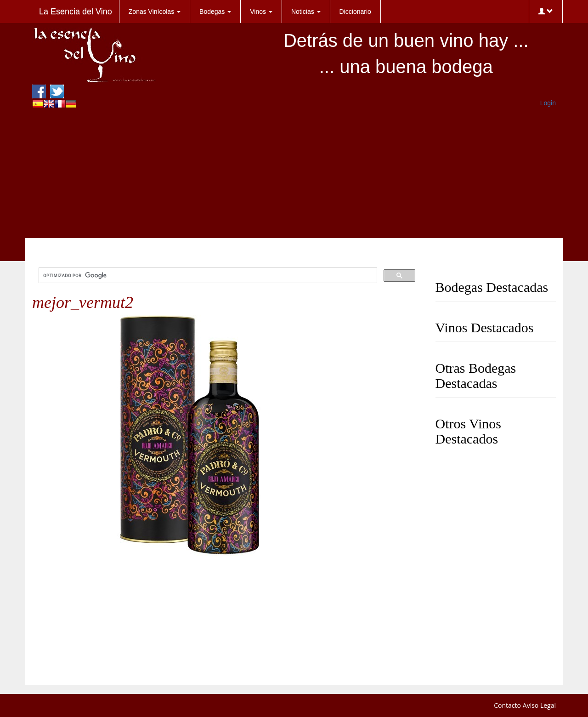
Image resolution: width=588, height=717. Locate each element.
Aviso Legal (539, 705)
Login (548, 103)
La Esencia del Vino (76, 11)
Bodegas (215, 11)
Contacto (507, 705)
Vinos (261, 11)
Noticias (306, 11)
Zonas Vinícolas (155, 11)
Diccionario (355, 11)
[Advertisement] (294, 174)
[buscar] (207, 276)
